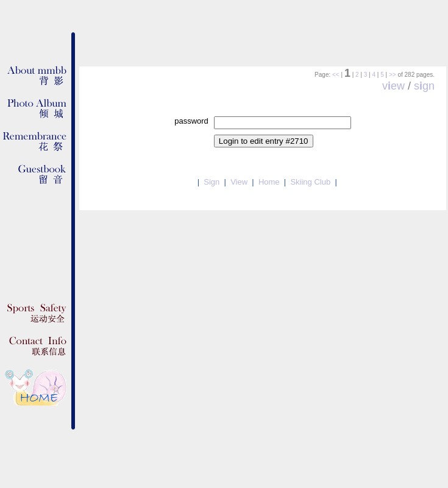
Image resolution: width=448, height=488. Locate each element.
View (239, 182)
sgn (424, 86)
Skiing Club (310, 182)
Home (269, 182)
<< (336, 75)
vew (393, 86)
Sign (212, 182)
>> (393, 75)
